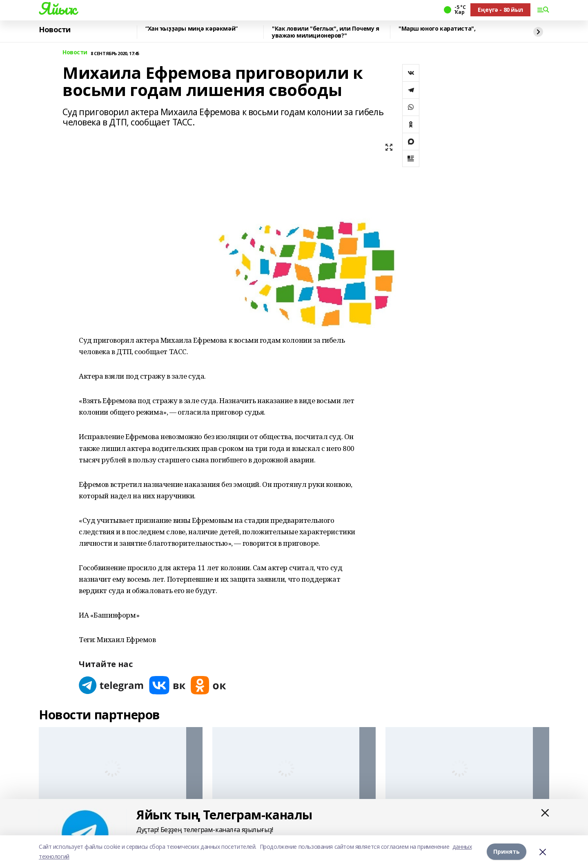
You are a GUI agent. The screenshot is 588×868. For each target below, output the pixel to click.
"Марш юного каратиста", (437, 29)
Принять (507, 851)
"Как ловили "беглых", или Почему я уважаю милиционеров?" (326, 32)
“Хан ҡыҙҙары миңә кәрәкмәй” (192, 29)
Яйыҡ (57, 9)
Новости (55, 30)
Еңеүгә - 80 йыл (500, 10)
